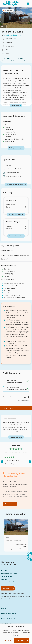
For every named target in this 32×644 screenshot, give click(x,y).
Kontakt (4, 571)
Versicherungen (7, 576)
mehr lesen (15, 106)
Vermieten (6, 588)
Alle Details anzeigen (16, 214)
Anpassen (8, 640)
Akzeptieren (20, 640)
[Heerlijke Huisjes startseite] (11, 3)
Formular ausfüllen (16, 437)
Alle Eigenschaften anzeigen (16, 184)
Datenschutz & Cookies (9, 613)
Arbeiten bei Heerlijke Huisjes (11, 582)
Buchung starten (8, 408)
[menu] (28, 3)
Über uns (4, 579)
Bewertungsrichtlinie (8, 618)
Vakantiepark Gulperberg (12, 35)
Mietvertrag (5, 608)
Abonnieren (8, 504)
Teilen (7, 59)
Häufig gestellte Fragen (9, 574)
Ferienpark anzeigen (16, 148)
